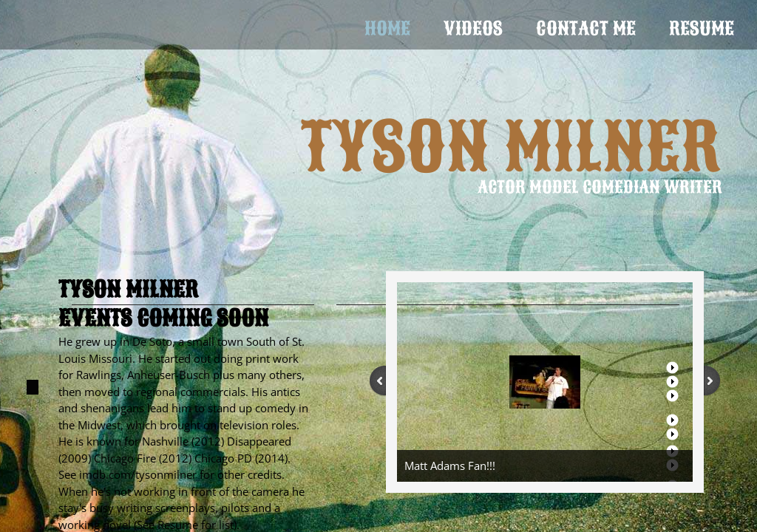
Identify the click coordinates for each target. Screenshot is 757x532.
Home (387, 28)
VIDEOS (473, 28)
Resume (702, 28)
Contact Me (586, 28)
